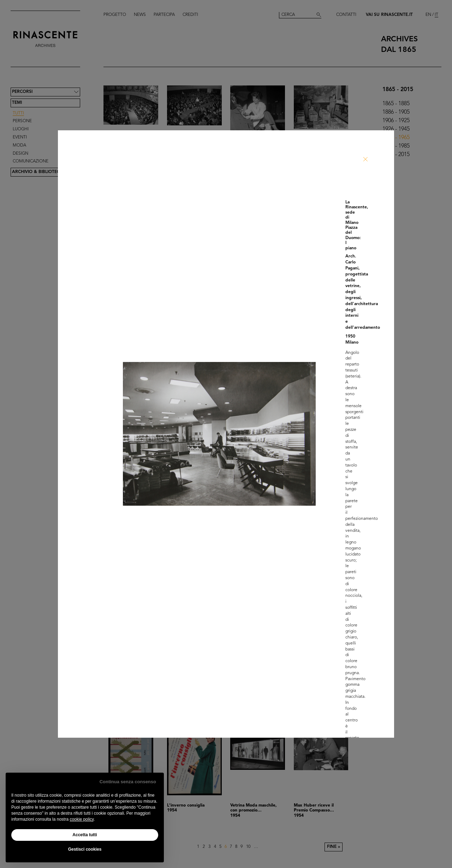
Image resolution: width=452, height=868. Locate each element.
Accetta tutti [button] (85, 835)
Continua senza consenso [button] (128, 782)
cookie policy (82, 819)
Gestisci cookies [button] (85, 849)
